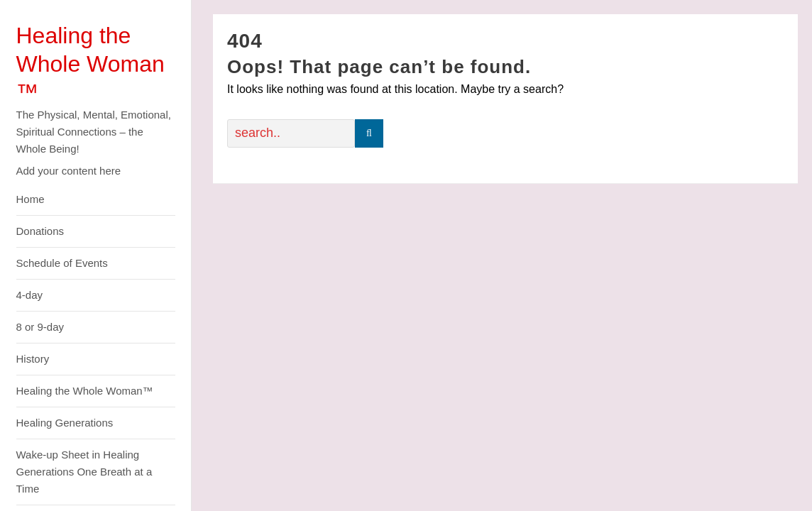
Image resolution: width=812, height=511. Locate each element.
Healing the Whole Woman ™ (90, 64)
